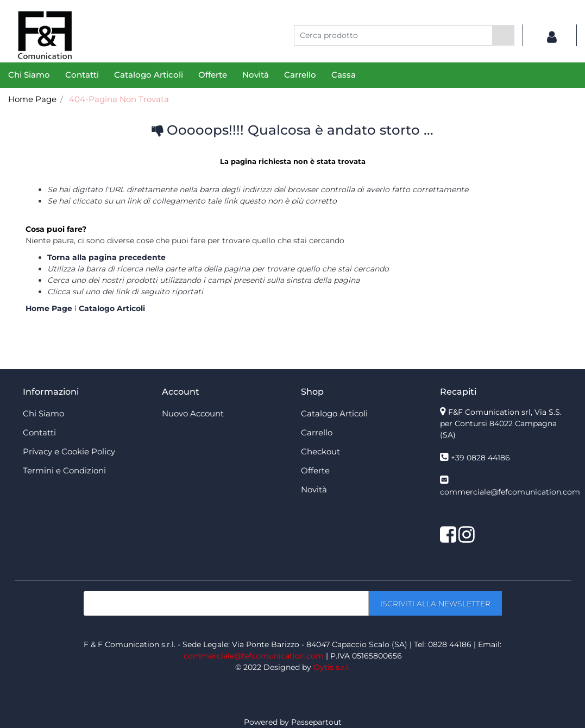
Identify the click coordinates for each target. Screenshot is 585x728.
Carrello (300, 75)
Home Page (32, 99)
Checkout (320, 451)
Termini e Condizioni (64, 470)
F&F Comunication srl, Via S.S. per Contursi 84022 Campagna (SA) (501, 423)
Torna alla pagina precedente (106, 257)
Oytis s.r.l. (332, 667)
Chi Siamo (29, 75)
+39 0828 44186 (480, 458)
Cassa (344, 75)
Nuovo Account (193, 413)
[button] (503, 35)
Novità (256, 75)
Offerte (213, 75)
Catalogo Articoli (149, 75)
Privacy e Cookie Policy (69, 451)
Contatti (82, 75)
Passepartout (316, 722)
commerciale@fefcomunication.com (510, 492)
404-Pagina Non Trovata (119, 99)
